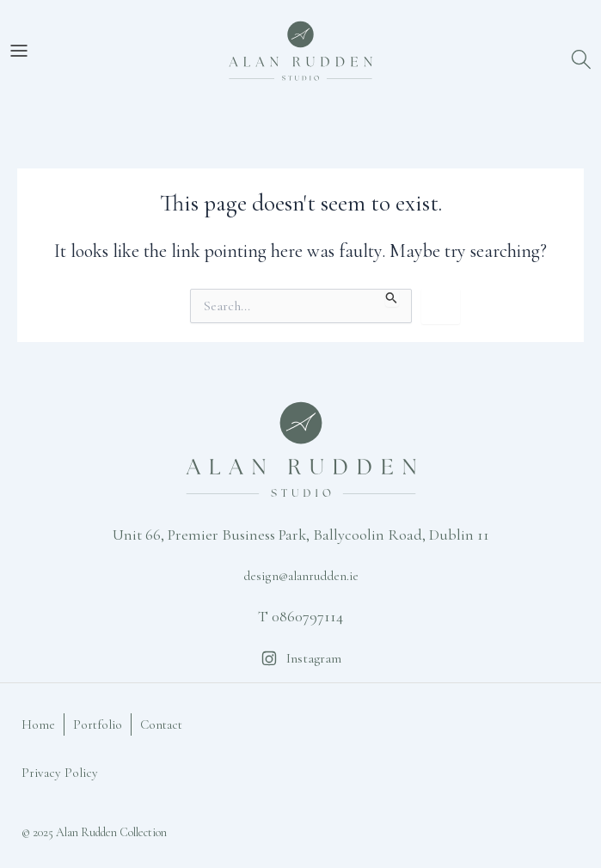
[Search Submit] (392, 298)
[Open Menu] (19, 51)
